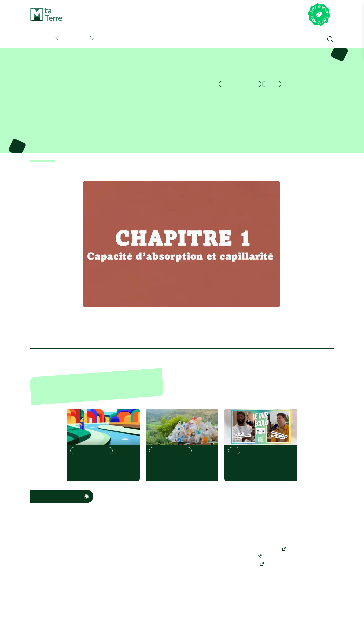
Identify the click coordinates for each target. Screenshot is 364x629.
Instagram (251, 582)
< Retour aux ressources (45, 178)
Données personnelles (208, 621)
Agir (93, 38)
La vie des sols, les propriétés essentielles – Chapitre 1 (95, 52)
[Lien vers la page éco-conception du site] (319, 15)
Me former (132, 38)
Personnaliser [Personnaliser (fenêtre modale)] (34, 572)
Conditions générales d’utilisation (116, 621)
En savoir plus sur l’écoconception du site (172, 572)
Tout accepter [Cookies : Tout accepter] (34, 604)
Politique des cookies (167, 621)
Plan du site (40, 621)
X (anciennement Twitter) (265, 567)
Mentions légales (69, 621)
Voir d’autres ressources (61, 514)
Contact (308, 588)
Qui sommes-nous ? (317, 580)
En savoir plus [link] (36, 610)
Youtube (250, 574)
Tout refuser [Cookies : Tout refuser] (34, 587)
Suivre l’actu (178, 38)
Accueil (35, 52)
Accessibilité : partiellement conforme (264, 621)
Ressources (224, 38)
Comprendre (47, 38)
